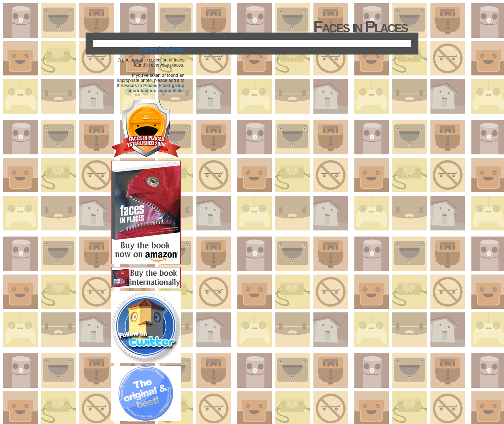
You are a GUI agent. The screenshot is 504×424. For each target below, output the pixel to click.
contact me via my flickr (158, 91)
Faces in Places (162, 49)
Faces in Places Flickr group (154, 86)
